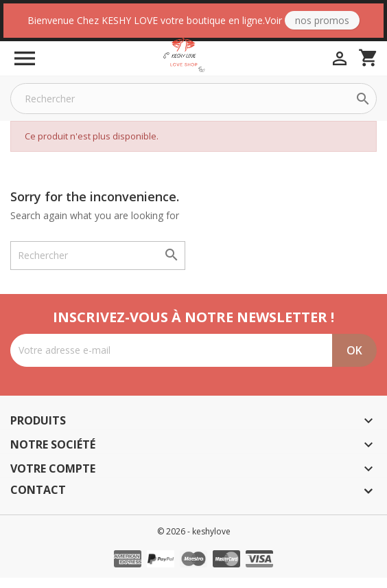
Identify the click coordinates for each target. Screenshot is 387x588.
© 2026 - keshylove (194, 542)
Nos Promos (322, 20)
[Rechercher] (193, 109)
